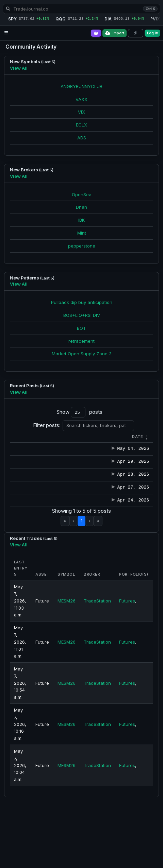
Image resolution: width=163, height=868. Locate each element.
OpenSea (82, 194)
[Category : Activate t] (57, 437)
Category (54, 437)
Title (116, 437)
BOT (81, 328)
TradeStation (97, 671)
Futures (127, 671)
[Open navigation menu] (6, 33)
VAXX (81, 99)
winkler (87, 456)
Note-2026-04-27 (129, 537)
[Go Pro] (96, 33)
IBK (81, 220)
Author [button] (88, 437)
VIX (81, 112)
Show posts (79, 412)
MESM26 (67, 671)
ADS (82, 138)
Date (23, 437)
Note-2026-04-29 (129, 483)
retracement (81, 341)
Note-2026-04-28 (129, 510)
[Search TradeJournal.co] (81, 9)
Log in (153, 33)
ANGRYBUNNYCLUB (81, 86)
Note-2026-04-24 (129, 564)
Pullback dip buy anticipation (82, 302)
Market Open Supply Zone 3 (82, 354)
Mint (82, 233)
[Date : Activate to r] (24, 437)
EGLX (81, 125)
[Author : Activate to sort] (91, 437)
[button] (23, 437)
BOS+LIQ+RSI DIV (82, 315)
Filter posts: (47, 425)
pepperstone (82, 246)
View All (19, 68)
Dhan (81, 207)
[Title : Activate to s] (130, 437)
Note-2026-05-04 (129, 456)
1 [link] (81, 591)
